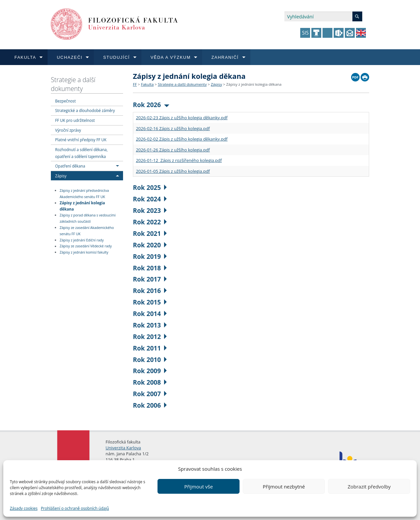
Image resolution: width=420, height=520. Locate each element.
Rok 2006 (150, 405)
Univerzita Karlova (123, 448)
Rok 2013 (150, 325)
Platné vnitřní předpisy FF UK (81, 140)
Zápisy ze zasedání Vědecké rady (86, 246)
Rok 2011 (150, 348)
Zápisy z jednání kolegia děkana (82, 206)
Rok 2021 (150, 233)
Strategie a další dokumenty (73, 84)
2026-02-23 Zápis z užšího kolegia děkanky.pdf (182, 118)
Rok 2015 (150, 302)
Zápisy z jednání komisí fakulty (84, 252)
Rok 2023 (150, 210)
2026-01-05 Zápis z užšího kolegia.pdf (173, 171)
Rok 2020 (150, 245)
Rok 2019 (150, 256)
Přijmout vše (198, 486)
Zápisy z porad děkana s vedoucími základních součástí (88, 218)
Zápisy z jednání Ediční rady (82, 240)
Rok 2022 (150, 222)
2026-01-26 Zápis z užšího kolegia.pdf (173, 150)
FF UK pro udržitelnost (75, 120)
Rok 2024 (150, 199)
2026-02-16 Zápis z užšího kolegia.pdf (173, 128)
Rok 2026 (151, 105)
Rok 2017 (150, 279)
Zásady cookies (24, 508)
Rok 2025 (150, 187)
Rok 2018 (150, 268)
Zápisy (61, 176)
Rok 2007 (150, 394)
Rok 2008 (150, 382)
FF (135, 84)
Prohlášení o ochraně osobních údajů (75, 508)
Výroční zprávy (68, 130)
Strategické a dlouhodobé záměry (85, 110)
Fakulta (147, 84)
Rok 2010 (150, 360)
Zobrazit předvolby (369, 486)
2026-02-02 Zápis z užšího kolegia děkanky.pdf (182, 139)
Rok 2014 (150, 314)
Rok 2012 (150, 337)
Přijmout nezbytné (284, 486)
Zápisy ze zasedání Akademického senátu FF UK (87, 231)
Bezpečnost (65, 101)
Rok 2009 (150, 371)
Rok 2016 (150, 291)
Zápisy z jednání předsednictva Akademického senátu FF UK (84, 194)
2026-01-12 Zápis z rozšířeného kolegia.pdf (179, 160)
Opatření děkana (70, 166)
